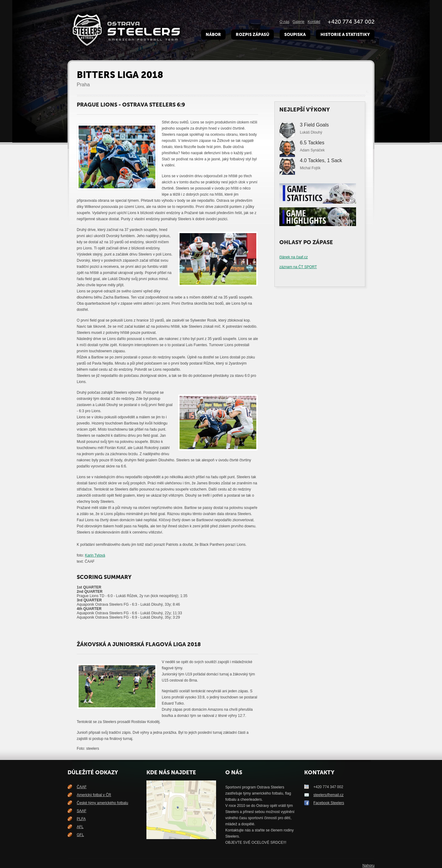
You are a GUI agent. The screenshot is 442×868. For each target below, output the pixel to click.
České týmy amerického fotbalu (102, 803)
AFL (80, 827)
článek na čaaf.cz (294, 257)
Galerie (299, 22)
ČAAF (82, 787)
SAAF (81, 811)
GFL (80, 835)
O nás (285, 22)
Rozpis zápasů (252, 35)
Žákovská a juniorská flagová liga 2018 (139, 644)
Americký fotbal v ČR (94, 795)
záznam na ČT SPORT (298, 267)
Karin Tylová (95, 555)
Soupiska (295, 35)
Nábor (213, 35)
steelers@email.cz (328, 795)
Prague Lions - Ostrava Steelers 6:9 (131, 105)
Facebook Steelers (329, 803)
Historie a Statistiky (345, 35)
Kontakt (314, 22)
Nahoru (368, 866)
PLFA (81, 819)
